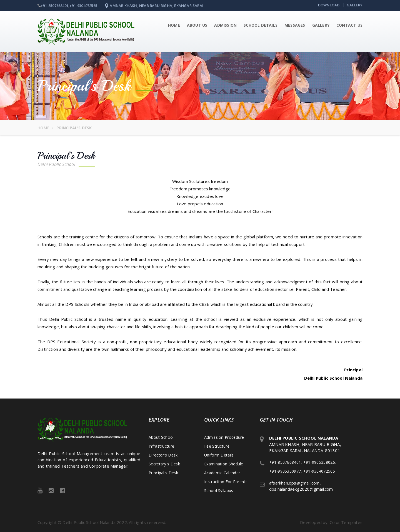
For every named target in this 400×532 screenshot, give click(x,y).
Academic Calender (222, 472)
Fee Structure (217, 446)
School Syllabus (219, 490)
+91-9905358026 (319, 462)
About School (161, 437)
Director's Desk (163, 454)
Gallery (355, 5)
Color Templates (346, 522)
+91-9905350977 (285, 471)
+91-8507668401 (54, 6)
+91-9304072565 (83, 6)
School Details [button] (261, 25)
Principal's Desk (163, 472)
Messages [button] (295, 25)
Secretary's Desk (164, 463)
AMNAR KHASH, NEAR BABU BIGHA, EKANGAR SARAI (154, 6)
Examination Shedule (224, 463)
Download (329, 5)
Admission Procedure (224, 437)
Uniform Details (219, 454)
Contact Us (349, 25)
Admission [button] (225, 25)
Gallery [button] (321, 25)
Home (174, 25)
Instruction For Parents (226, 481)
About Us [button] (197, 25)
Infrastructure (161, 446)
